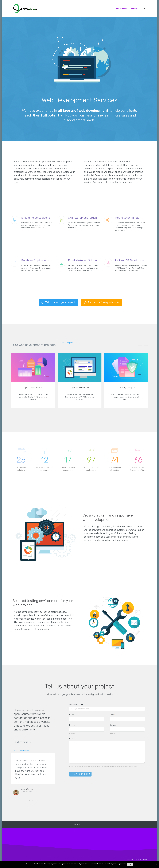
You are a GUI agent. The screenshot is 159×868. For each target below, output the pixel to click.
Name (72, 715)
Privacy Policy (130, 859)
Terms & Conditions (142, 859)
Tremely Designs (126, 388)
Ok (130, 864)
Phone (72, 725)
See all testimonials (22, 751)
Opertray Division (33, 388)
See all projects (67, 343)
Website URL (76, 704)
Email (112, 715)
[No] (156, 865)
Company (114, 725)
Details (72, 739)
